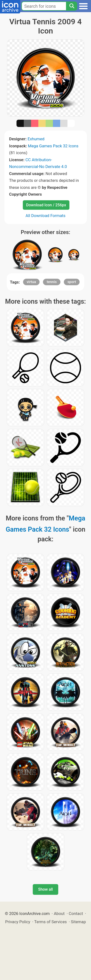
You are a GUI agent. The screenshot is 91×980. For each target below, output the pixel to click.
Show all (45, 889)
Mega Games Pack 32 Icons (53, 146)
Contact (76, 913)
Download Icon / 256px (46, 205)
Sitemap (78, 922)
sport (72, 282)
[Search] (72, 6)
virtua (31, 282)
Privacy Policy (18, 922)
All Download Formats (45, 216)
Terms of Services (50, 922)
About (59, 913)
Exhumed (36, 139)
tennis (52, 282)
